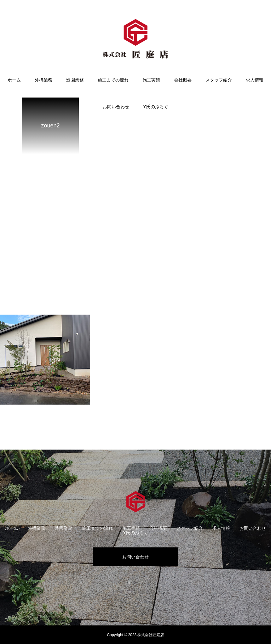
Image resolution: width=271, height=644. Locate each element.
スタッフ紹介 (219, 80)
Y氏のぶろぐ (156, 107)
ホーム (14, 80)
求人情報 (255, 80)
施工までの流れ (113, 80)
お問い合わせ (116, 107)
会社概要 (183, 80)
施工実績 (151, 80)
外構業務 (43, 80)
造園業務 (75, 80)
